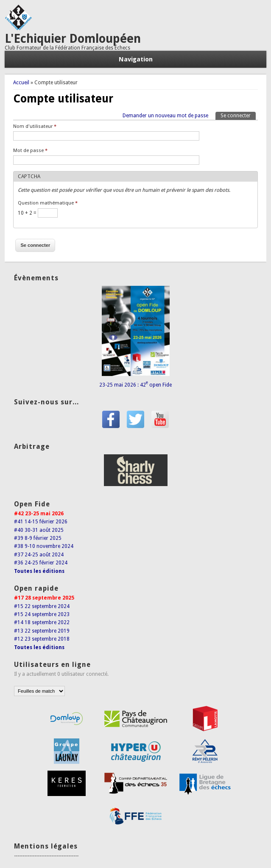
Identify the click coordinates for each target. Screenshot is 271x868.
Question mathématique (48, 203)
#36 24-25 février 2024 (41, 563)
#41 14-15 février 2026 (41, 522)
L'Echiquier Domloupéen (73, 39)
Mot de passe (30, 151)
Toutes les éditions (39, 571)
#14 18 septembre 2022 (42, 622)
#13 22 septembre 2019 (42, 631)
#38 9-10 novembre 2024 (44, 546)
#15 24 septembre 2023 (42, 614)
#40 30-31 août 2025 (39, 530)
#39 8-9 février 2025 (38, 538)
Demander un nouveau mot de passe (165, 116)
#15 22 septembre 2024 (42, 606)
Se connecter (238, 115)
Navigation (136, 59)
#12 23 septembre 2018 (42, 639)
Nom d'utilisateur (35, 126)
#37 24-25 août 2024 (39, 555)
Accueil (21, 83)
